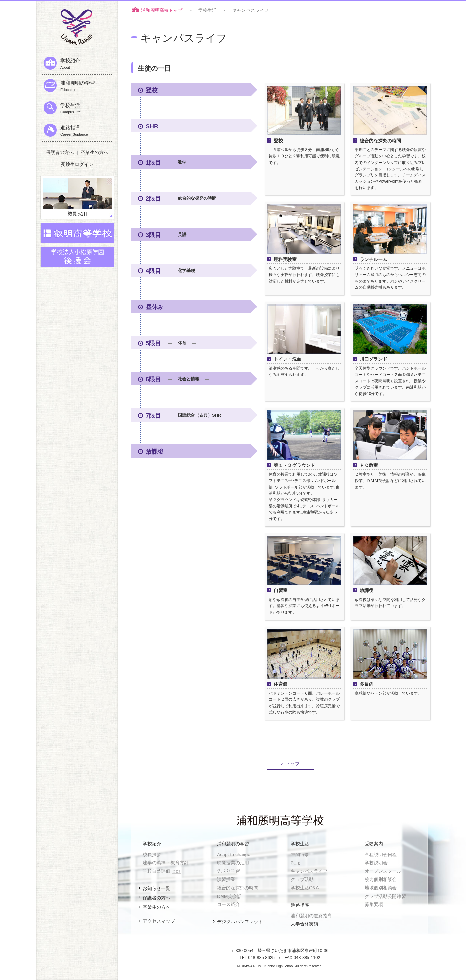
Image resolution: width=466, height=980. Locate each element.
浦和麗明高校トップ (162, 10)
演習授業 (226, 879)
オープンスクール (383, 871)
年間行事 (300, 855)
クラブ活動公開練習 (385, 896)
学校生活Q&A (305, 888)
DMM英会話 (229, 896)
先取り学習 (228, 871)
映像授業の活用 (233, 863)
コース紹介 (228, 904)
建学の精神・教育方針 (166, 863)
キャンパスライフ (309, 871)
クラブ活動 (302, 879)
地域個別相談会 (381, 888)
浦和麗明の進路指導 (311, 916)
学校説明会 (376, 863)
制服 (295, 863)
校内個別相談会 (381, 879)
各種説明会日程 (381, 855)
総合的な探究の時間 (238, 888)
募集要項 (374, 904)
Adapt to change (234, 855)
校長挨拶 (152, 855)
